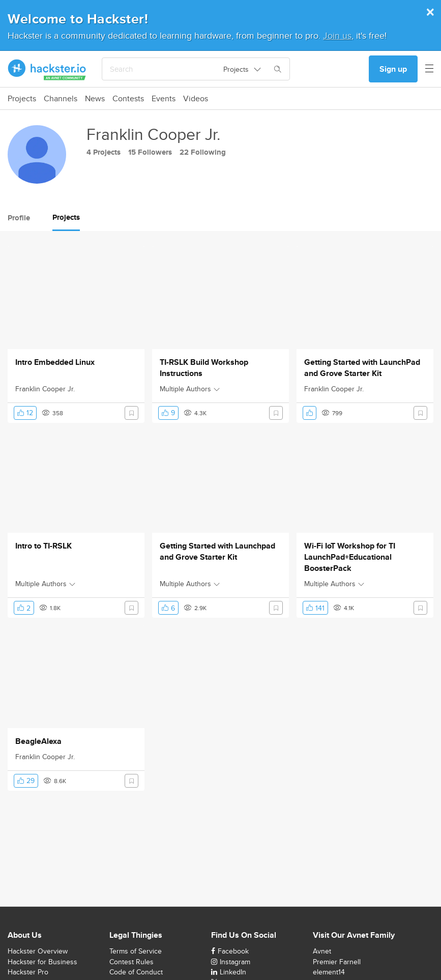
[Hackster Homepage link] (47, 69)
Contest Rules (131, 962)
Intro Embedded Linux (55, 362)
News (95, 99)
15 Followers (150, 152)
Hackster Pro (28, 972)
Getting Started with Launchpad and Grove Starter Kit (217, 552)
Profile (19, 218)
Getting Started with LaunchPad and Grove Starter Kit (362, 368)
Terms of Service (136, 951)
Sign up (393, 69)
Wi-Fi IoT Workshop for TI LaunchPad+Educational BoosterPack (350, 557)
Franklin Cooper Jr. (45, 389)
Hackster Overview (38, 951)
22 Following (203, 152)
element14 (329, 972)
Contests (128, 99)
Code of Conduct (136, 972)
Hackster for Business (42, 962)
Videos (196, 99)
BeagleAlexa (38, 741)
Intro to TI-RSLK (43, 546)
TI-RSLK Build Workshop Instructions (204, 368)
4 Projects (104, 152)
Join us (337, 35)
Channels (61, 99)
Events (164, 99)
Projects (22, 99)
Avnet (322, 951)
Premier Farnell (337, 962)
